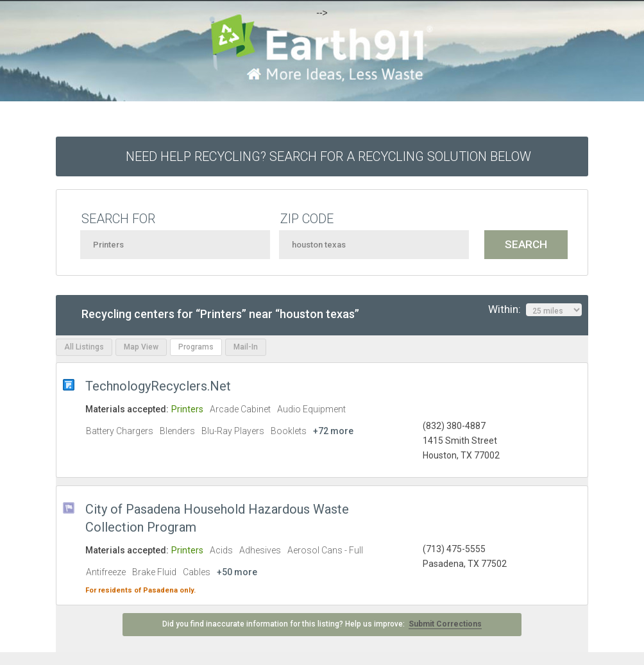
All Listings (84, 347)
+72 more (333, 431)
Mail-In (246, 347)
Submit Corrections (445, 624)
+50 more (237, 572)
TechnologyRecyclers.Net (158, 386)
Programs (196, 347)
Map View (141, 347)
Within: (535, 310)
